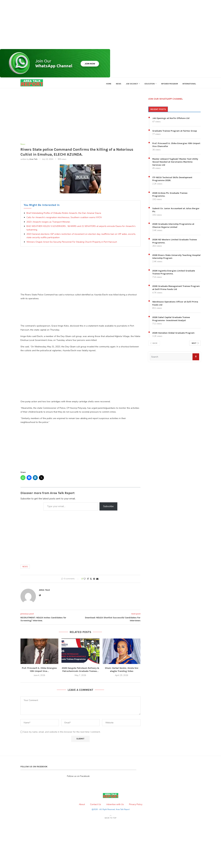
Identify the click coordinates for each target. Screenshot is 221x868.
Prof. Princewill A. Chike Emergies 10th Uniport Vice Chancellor (176, 147)
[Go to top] (111, 820)
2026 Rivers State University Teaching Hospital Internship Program (176, 259)
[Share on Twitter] (91, 581)
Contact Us (96, 807)
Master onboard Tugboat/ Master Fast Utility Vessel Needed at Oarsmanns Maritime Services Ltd (175, 164)
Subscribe (108, 508)
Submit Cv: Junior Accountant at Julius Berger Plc (176, 212)
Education (150, 84)
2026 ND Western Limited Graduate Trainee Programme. (175, 243)
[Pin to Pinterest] (94, 581)
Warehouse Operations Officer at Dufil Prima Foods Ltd (175, 305)
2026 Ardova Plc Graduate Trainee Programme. (170, 196)
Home (109, 84)
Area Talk (33, 161)
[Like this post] (85, 581)
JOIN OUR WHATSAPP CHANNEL (166, 101)
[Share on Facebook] (88, 581)
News (119, 84)
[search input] (171, 359)
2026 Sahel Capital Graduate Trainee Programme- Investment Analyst (171, 321)
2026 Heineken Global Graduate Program (173, 335)
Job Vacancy (132, 84)
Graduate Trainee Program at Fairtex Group (175, 133)
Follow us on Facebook (78, 778)
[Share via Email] (97, 581)
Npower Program (170, 84)
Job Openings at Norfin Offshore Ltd (171, 120)
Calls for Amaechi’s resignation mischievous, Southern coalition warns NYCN (64, 220)
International (189, 84)
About (82, 807)
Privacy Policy (136, 807)
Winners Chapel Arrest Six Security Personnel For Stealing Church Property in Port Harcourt (72, 244)
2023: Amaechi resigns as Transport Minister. (49, 224)
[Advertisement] (92, 25)
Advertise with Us (115, 807)
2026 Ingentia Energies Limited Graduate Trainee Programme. (174, 274)
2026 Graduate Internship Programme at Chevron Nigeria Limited (173, 228)
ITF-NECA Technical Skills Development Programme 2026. (172, 181)
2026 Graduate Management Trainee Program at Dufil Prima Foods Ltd (176, 290)
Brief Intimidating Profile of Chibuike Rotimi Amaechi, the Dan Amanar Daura (64, 215)
